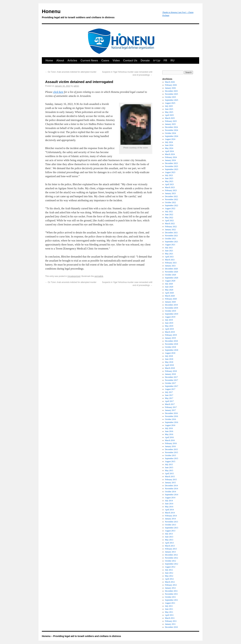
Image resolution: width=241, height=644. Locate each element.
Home (49, 60)
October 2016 (171, 419)
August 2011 (170, 603)
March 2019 (170, 332)
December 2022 (171, 196)
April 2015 (169, 474)
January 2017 (170, 410)
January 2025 (170, 124)
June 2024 (169, 145)
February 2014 (171, 516)
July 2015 (169, 464)
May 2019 (169, 326)
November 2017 (172, 380)
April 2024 (169, 151)
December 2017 (171, 377)
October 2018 (171, 347)
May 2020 (169, 290)
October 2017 (171, 383)
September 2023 (172, 169)
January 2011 (170, 624)
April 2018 (169, 365)
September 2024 (172, 136)
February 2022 (171, 227)
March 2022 (170, 224)
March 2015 (170, 477)
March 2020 (170, 296)
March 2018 (170, 368)
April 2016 (169, 437)
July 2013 (169, 534)
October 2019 (171, 311)
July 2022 (169, 211)
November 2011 (171, 594)
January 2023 (170, 193)
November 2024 (172, 130)
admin (76, 86)
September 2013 (172, 528)
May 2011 (169, 612)
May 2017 (169, 398)
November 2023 (172, 166)
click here (58, 92)
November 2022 (172, 199)
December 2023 (171, 163)
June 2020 (169, 287)
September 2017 (172, 386)
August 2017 (170, 389)
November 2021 (172, 236)
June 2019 (169, 323)
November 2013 (172, 522)
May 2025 (169, 112)
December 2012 (171, 555)
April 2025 (169, 115)
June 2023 (169, 178)
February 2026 (171, 85)
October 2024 (171, 133)
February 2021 (171, 263)
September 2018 (172, 350)
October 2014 (171, 492)
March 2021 (170, 260)
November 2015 (172, 452)
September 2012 (172, 564)
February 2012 (171, 585)
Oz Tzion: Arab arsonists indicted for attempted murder (71, 72)
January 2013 (170, 552)
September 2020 (172, 278)
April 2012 (169, 579)
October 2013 (171, 525)
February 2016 (171, 443)
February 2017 (171, 407)
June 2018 (169, 359)
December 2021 (171, 233)
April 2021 (169, 257)
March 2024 (170, 154)
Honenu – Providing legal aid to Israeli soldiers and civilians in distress (81, 636)
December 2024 (171, 127)
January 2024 (170, 160)
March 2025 (170, 118)
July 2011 (169, 606)
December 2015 (171, 449)
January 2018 (170, 374)
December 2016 (171, 413)
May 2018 (169, 362)
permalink (99, 276)
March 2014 (170, 513)
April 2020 (169, 293)
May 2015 (169, 470)
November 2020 (172, 272)
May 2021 (169, 254)
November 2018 (172, 344)
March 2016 (170, 440)
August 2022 (170, 208)
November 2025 (172, 94)
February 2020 (171, 299)
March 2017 (170, 404)
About (60, 60)
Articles (72, 60)
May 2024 (169, 148)
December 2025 (171, 91)
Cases (105, 60)
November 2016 (172, 416)
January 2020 (170, 302)
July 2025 (169, 106)
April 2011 (169, 615)
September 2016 (172, 422)
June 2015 (169, 467)
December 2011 (171, 591)
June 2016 (169, 431)
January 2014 (170, 519)
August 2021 (170, 245)
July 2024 (169, 142)
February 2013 (171, 549)
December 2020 (171, 269)
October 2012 (171, 561)
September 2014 (172, 495)
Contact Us (130, 60)
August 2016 (170, 425)
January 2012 (170, 588)
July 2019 (169, 320)
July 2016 (169, 428)
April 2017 (169, 401)
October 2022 (171, 202)
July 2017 (169, 392)
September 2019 (172, 314)
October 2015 (171, 455)
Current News (89, 60)
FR (165, 60)
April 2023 (169, 184)
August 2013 (170, 531)
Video (116, 60)
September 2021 (172, 242)
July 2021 (169, 248)
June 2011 (169, 609)
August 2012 (170, 567)
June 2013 (169, 537)
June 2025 (169, 109)
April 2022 (169, 221)
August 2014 (170, 498)
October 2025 (171, 97)
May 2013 (169, 540)
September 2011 (172, 600)
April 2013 (169, 543)
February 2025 (171, 121)
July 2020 (169, 284)
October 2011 (170, 597)
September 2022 (172, 205)
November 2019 (172, 308)
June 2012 (169, 573)
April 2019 (169, 329)
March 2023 (170, 187)
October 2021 (171, 239)
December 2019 (171, 305)
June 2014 (169, 504)
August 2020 (170, 281)
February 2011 (171, 621)
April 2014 (169, 510)
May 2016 (169, 434)
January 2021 (170, 266)
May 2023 (169, 181)
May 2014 (169, 507)
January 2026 (170, 88)
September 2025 (172, 100)
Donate (145, 60)
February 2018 (171, 371)
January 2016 (170, 446)
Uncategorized (74, 276)
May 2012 (169, 576)
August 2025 (170, 103)
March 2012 (170, 582)
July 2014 (169, 501)
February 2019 (171, 335)
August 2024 (170, 139)
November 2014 (172, 489)
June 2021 (169, 251)
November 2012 (172, 558)
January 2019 (170, 338)
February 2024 (171, 157)
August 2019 (170, 317)
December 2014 (171, 486)
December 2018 (171, 341)
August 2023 (170, 172)
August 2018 (170, 353)
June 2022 (169, 214)
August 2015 (170, 461)
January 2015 (170, 483)
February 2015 (171, 480)
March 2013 (170, 546)
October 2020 (171, 275)
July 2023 (169, 175)
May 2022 (169, 218)
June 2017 (169, 395)
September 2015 (172, 458)
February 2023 (171, 190)
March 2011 (170, 618)
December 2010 (171, 627)
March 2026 (170, 82)
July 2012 (169, 570)
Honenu (100, 14)
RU (172, 60)
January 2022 (170, 230)
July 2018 (169, 356)
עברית (157, 60)
